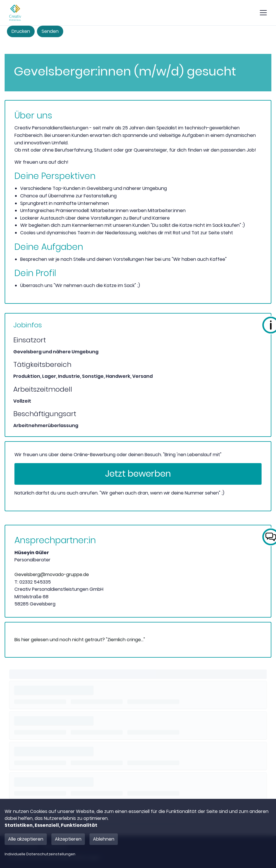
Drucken (21, 31)
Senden (50, 31)
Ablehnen (104, 839)
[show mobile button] (263, 13)
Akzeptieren (68, 839)
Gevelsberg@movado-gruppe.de (52, 574)
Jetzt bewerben (138, 474)
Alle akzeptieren (26, 839)
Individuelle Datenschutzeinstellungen (40, 854)
